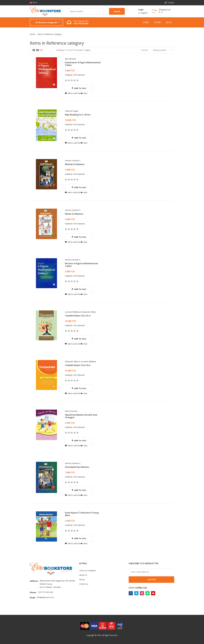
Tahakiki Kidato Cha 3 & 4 (78, 316)
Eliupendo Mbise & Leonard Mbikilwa (80, 362)
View (84, 93)
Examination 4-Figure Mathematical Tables (83, 64)
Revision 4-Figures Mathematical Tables (81, 265)
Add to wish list (73, 93)
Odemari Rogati (72, 111)
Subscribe (152, 579)
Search (117, 11)
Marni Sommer (71, 411)
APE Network (79, 75)
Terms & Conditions (88, 571)
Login (141, 10)
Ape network (70, 59)
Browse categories (46, 22)
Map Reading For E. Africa (78, 115)
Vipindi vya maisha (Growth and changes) (81, 416)
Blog (169, 22)
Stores (82, 580)
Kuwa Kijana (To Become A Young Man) (82, 514)
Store (157, 22)
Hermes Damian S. (73, 161)
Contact (169, 3)
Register (144, 13)
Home (146, 22)
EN (33, 3)
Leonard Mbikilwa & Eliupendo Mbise (80, 312)
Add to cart (79, 88)
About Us (83, 575)
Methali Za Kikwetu (75, 164)
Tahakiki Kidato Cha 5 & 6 (78, 365)
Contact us (84, 584)
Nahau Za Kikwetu (74, 214)
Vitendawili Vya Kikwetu (77, 467)
